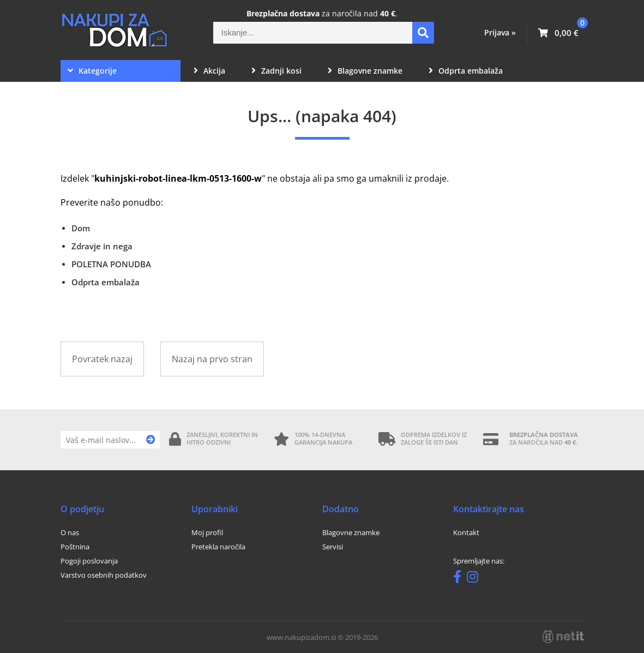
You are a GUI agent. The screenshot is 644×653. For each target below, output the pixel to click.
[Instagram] (475, 579)
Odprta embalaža (466, 71)
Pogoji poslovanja (89, 561)
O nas (70, 532)
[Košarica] (558, 33)
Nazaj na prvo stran (212, 359)
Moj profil (207, 532)
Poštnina (75, 547)
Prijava (500, 32)
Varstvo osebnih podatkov (104, 575)
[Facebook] (460, 579)
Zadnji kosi (276, 71)
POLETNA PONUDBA (111, 264)
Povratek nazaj (102, 359)
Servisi (333, 547)
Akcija (209, 71)
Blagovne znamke (365, 71)
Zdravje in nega (102, 246)
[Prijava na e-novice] (151, 440)
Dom (81, 228)
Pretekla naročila (218, 547)
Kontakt (466, 532)
